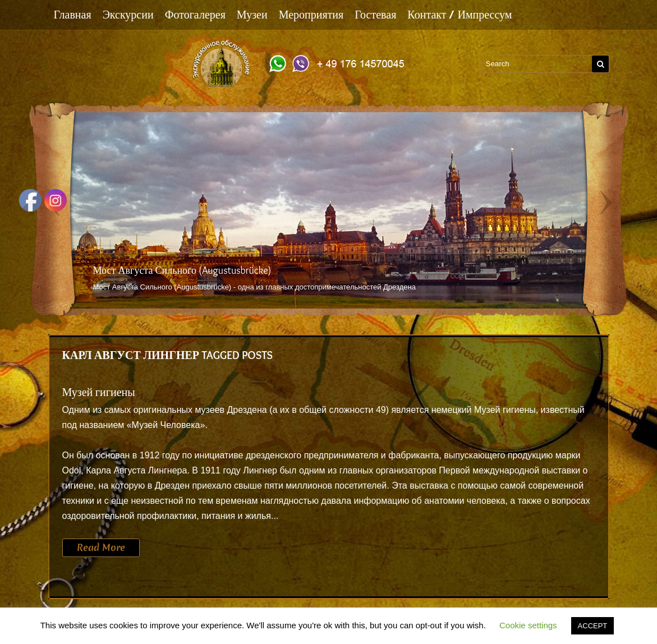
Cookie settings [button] (528, 625)
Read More (101, 548)
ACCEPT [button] (593, 626)
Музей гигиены (99, 392)
